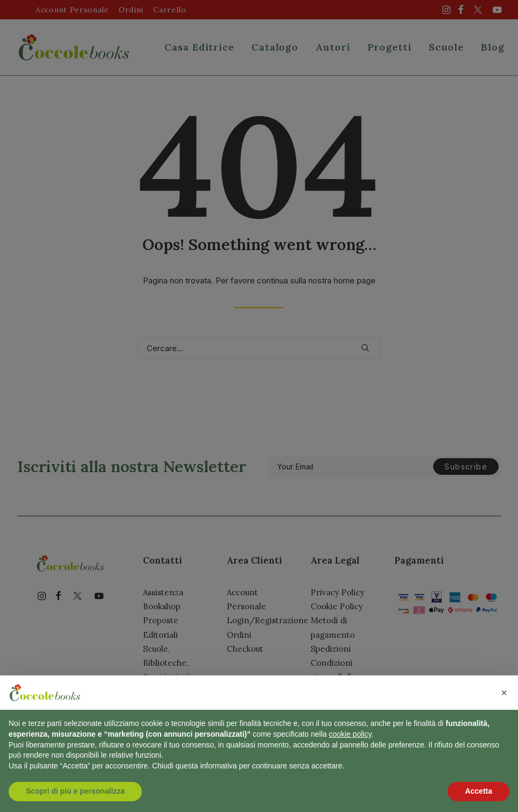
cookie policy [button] (350, 734)
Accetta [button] (479, 791)
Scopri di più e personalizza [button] (75, 791)
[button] (504, 693)
